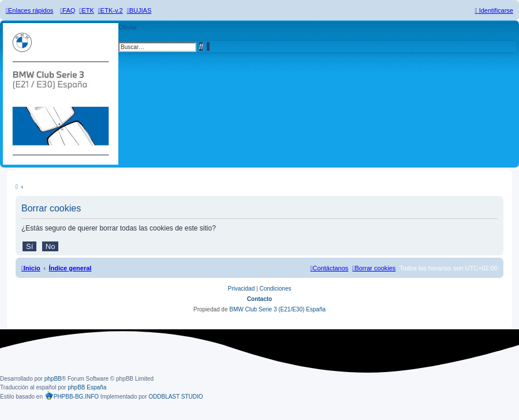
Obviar (128, 27)
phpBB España (87, 387)
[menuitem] (68, 10)
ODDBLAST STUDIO (176, 397)
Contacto (259, 299)
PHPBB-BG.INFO (72, 397)
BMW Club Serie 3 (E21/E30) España (277, 309)
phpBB (53, 379)
